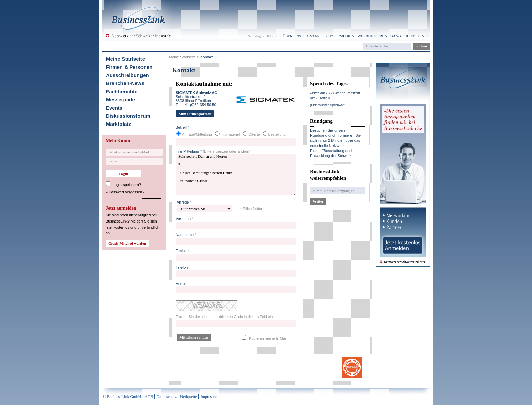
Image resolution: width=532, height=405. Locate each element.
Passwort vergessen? (126, 192)
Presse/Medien (340, 36)
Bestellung (277, 134)
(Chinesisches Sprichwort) (328, 105)
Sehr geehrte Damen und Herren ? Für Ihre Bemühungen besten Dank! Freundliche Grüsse (236, 175)
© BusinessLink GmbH (122, 397)
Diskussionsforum (128, 116)
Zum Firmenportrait (195, 114)
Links (424, 36)
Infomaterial (230, 134)
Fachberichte (122, 91)
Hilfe (410, 36)
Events (114, 108)
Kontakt (313, 36)
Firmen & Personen (129, 67)
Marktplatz (118, 124)
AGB (149, 397)
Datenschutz (166, 397)
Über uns (292, 36)
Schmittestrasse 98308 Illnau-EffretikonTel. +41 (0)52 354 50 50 (197, 99)
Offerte (254, 134)
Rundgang (390, 36)
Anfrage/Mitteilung (197, 134)
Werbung (367, 36)
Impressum (210, 397)
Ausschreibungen (127, 75)
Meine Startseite (125, 59)
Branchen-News (125, 83)
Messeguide (120, 100)
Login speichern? (127, 185)
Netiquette (189, 397)
